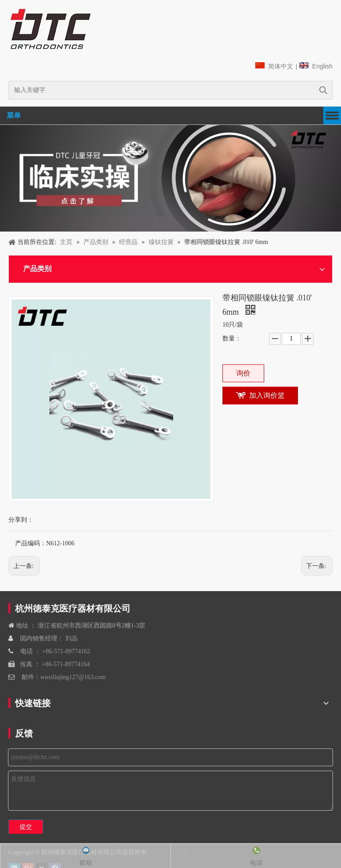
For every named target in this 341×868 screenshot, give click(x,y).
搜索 (323, 90)
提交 (26, 827)
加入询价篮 (267, 395)
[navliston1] (51, 29)
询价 (243, 373)
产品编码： (31, 543)
